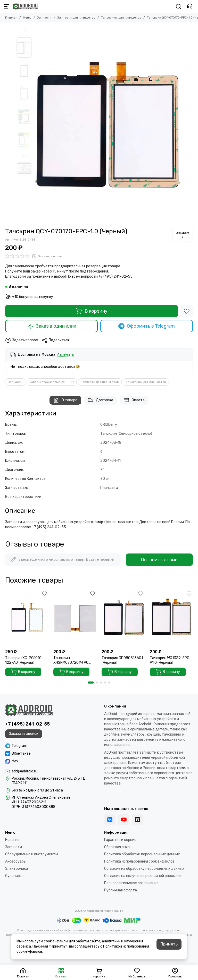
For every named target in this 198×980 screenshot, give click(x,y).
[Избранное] (187, 311)
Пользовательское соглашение (131, 883)
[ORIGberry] (183, 235)
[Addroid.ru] (25, 6)
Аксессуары (16, 861)
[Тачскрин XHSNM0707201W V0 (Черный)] (75, 618)
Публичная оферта (121, 890)
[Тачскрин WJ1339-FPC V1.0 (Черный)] (171, 618)
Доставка (100, 400)
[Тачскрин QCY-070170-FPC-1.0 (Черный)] (108, 125)
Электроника (16, 869)
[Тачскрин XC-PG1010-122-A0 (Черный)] (27, 618)
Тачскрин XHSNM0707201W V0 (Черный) (71, 660)
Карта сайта (114, 911)
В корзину (92, 311)
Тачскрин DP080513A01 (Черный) (122, 660)
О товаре (65, 400)
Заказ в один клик (52, 326)
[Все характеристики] (23, 497)
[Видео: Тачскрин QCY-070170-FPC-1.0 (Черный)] (24, 168)
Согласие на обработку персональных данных (144, 869)
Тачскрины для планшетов (121, 18)
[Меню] (6, 6)
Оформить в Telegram (147, 326)
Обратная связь (118, 847)
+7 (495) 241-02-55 (27, 724)
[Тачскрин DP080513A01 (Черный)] (123, 618)
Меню (27, 18)
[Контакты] (190, 6)
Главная (11, 18)
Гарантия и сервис (120, 840)
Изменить (65, 355)
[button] (24, 31)
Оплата (134, 400)
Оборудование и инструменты (32, 854)
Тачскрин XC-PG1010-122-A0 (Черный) (24, 660)
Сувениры (14, 876)
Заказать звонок (24, 734)
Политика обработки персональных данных (142, 854)
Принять (169, 944)
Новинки (12, 840)
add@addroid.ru (24, 771)
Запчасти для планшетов (76, 18)
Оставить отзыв (159, 560)
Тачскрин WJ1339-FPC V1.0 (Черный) (170, 660)
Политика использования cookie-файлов (139, 861)
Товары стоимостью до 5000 (52, 382)
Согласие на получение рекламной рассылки (143, 876)
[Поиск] (178, 6)
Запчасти (44, 18)
